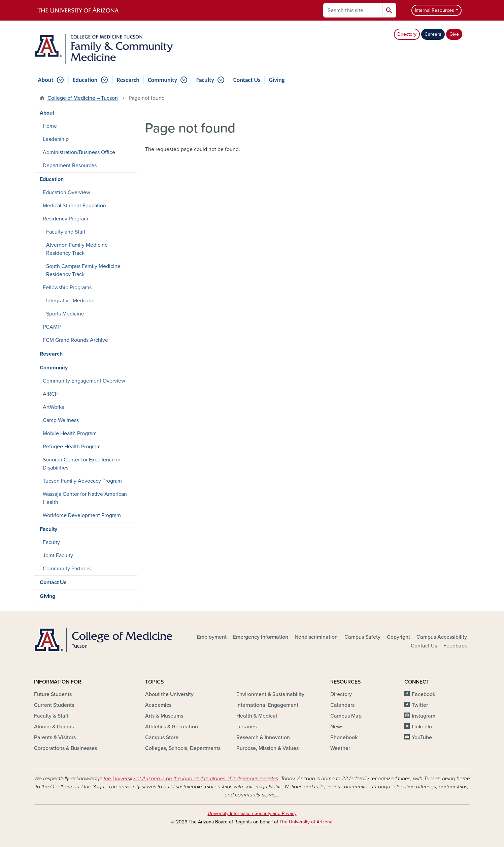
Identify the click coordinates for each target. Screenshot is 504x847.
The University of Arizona (306, 822)
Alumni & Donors (54, 727)
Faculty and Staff (66, 232)
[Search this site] (353, 10)
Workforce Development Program (82, 515)
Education (85, 80)
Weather (340, 748)
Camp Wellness (61, 420)
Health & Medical (257, 716)
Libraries (246, 727)
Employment (212, 637)
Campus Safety (362, 637)
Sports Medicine (65, 314)
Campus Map (346, 716)
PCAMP (52, 327)
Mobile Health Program (70, 433)
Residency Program (65, 219)
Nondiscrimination (316, 637)
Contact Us (247, 80)
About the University (169, 694)
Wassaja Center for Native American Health (85, 498)
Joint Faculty (58, 555)
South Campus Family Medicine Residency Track (83, 270)
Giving (277, 80)
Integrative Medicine (70, 301)
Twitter (420, 705)
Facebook (424, 694)
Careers (433, 34)
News (337, 727)
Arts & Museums (164, 716)
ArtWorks (53, 407)
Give (454, 34)
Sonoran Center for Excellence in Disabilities (82, 464)
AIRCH (51, 394)
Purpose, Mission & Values (267, 748)
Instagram (424, 716)
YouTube (422, 737)
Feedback (455, 646)
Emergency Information (261, 637)
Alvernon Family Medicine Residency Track (77, 249)
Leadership (56, 139)
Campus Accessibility (442, 637)
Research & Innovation (263, 737)
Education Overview (66, 192)
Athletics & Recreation (172, 727)
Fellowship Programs (67, 288)
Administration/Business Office (79, 152)
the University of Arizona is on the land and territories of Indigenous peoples (191, 779)
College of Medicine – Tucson (83, 98)
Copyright (398, 637)
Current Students (54, 705)
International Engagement (267, 705)
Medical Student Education (74, 206)
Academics (158, 705)
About (46, 80)
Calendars (342, 705)
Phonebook (344, 737)
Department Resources (70, 165)
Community (162, 80)
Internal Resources (434, 10)
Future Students (53, 694)
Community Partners (67, 569)
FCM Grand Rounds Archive (75, 340)
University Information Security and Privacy (252, 813)
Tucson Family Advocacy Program (82, 481)
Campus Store (162, 737)
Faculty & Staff (51, 716)
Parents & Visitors (55, 737)
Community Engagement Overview (84, 381)
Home (50, 126)
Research (128, 80)
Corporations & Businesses (65, 748)
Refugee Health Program (72, 447)
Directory (407, 34)
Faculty (205, 80)
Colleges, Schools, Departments (183, 748)
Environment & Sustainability (270, 694)
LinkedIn (422, 727)
